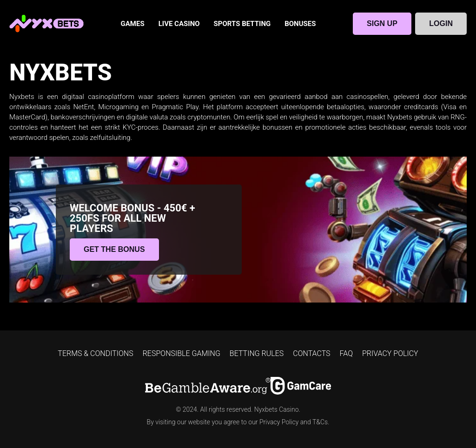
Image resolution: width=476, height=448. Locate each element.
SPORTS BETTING (242, 24)
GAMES (133, 24)
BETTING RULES (257, 353)
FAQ (346, 353)
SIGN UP (382, 23)
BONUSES (300, 24)
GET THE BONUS (114, 249)
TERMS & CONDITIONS (95, 353)
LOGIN (441, 23)
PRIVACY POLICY (390, 353)
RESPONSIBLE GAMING (182, 353)
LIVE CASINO (179, 24)
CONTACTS (311, 353)
